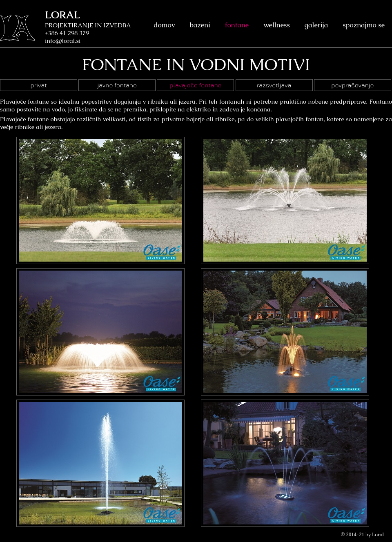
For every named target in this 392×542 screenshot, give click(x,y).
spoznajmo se (364, 25)
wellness (277, 25)
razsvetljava (274, 85)
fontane (237, 25)
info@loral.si (63, 41)
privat (38, 85)
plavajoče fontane (195, 85)
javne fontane (117, 85)
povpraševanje (352, 85)
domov (164, 25)
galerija (316, 25)
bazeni (200, 25)
